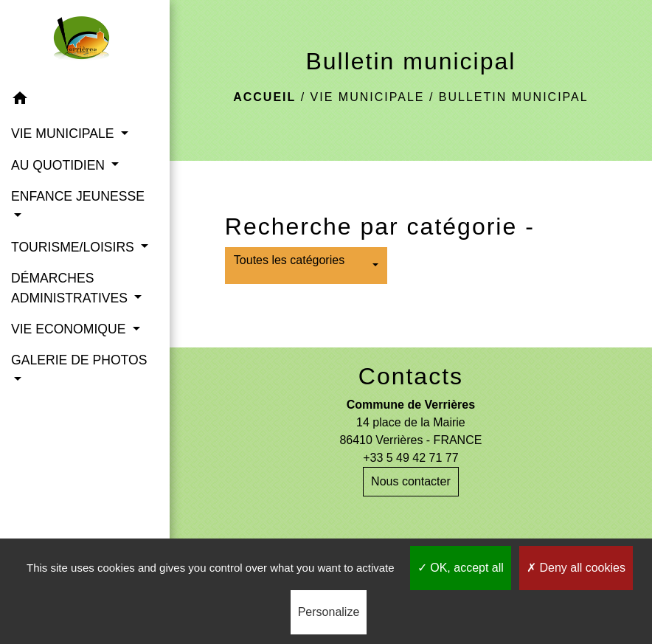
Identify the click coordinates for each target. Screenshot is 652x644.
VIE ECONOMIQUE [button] (70, 329)
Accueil (264, 97)
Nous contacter (411, 481)
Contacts (411, 376)
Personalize (329, 612)
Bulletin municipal (514, 97)
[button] (85, 101)
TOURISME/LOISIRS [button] (74, 247)
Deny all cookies (576, 568)
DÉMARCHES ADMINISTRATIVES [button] (71, 288)
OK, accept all (461, 568)
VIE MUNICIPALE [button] (64, 134)
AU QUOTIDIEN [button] (60, 165)
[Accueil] (84, 41)
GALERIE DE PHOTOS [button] (79, 360)
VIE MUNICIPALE (368, 97)
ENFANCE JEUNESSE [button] (78, 196)
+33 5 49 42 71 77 (410, 458)
